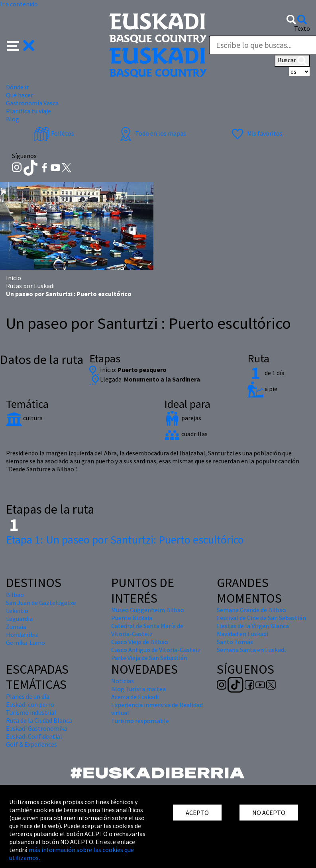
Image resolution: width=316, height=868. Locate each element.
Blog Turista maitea (138, 689)
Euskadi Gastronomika (37, 728)
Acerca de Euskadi (135, 697)
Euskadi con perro (30, 704)
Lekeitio (17, 611)
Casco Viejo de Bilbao (140, 642)
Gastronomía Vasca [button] (32, 103)
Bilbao (15, 595)
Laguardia (19, 619)
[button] (21, 45)
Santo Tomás (235, 642)
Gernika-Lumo (26, 643)
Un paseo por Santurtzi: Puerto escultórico (125, 540)
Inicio (14, 278)
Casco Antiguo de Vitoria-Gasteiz (156, 650)
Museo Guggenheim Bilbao (148, 610)
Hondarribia (22, 635)
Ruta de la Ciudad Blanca (39, 720)
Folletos (54, 133)
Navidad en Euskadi (242, 634)
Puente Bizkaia (132, 618)
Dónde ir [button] (17, 87)
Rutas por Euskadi (30, 286)
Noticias (123, 681)
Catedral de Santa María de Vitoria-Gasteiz (147, 630)
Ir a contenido (19, 4)
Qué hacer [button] (20, 95)
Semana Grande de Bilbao (251, 610)
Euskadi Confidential (34, 736)
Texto (302, 28)
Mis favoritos (256, 133)
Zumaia (16, 627)
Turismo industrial (31, 712)
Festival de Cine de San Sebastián (261, 618)
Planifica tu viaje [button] (28, 111)
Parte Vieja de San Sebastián (149, 658)
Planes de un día (28, 696)
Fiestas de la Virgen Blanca (253, 626)
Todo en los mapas (152, 133)
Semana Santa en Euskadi (251, 650)
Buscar (292, 61)
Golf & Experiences (31, 744)
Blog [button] (13, 119)
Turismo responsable (140, 721)
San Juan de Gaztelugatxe (41, 603)
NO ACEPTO (269, 813)
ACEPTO (197, 813)
